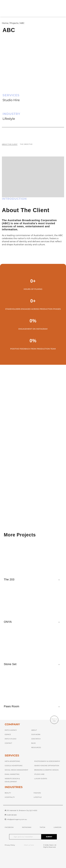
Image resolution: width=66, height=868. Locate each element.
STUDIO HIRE (39, 774)
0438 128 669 (12, 815)
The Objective (26, 144)
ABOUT (34, 730)
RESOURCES (36, 747)
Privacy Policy (10, 845)
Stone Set (10, 664)
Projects (14, 23)
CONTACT (8, 743)
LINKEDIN (57, 827)
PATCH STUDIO (11, 739)
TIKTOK (42, 827)
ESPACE (8, 734)
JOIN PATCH (36, 739)
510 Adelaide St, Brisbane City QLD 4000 (22, 810)
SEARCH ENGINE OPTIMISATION (47, 766)
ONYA (8, 622)
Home (5, 23)
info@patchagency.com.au (17, 819)
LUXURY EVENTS (41, 779)
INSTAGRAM (27, 827)
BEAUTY (8, 793)
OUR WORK (36, 734)
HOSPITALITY (10, 797)
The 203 (9, 579)
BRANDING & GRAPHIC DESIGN (46, 770)
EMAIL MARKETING (12, 774)
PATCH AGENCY (11, 730)
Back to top (54, 720)
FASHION (37, 793)
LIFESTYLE (38, 797)
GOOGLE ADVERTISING (14, 766)
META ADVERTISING (12, 761)
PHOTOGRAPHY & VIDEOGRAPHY (47, 761)
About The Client (10, 144)
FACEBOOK (9, 827)
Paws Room (12, 706)
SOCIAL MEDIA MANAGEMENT (16, 770)
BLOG (33, 743)
